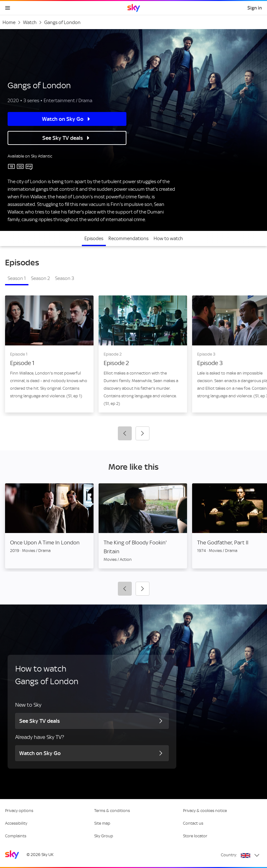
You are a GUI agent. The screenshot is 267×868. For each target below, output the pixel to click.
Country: (229, 855)
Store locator (195, 836)
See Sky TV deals (60, 138)
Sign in (255, 8)
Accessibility (16, 823)
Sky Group (104, 836)
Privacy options (19, 811)
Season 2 (40, 278)
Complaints (16, 836)
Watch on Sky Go (60, 119)
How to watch (168, 239)
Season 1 (17, 278)
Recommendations (128, 239)
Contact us (193, 823)
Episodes (94, 239)
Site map (102, 823)
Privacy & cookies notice (205, 811)
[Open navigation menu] (8, 8)
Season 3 (65, 278)
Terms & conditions (112, 811)
